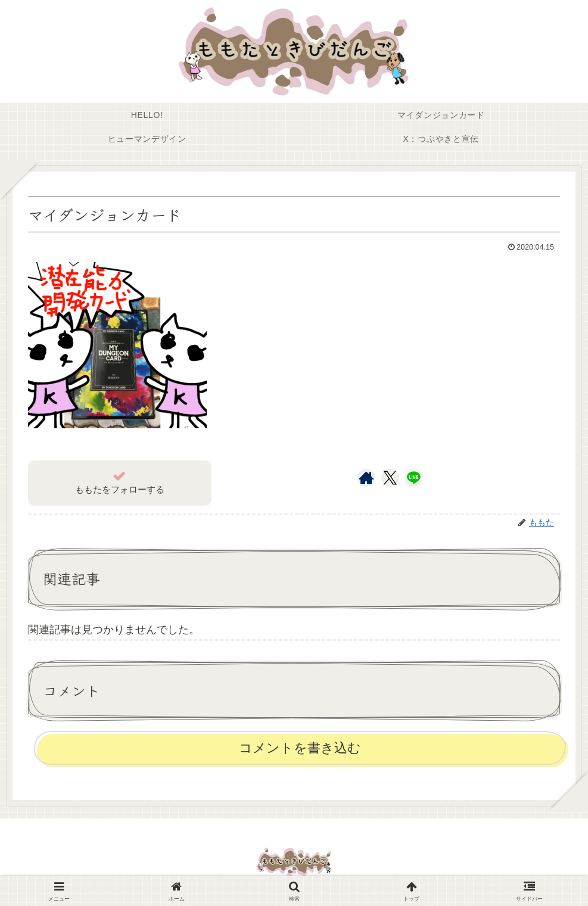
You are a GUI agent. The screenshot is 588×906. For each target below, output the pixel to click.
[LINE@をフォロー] (413, 478)
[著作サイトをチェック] (366, 478)
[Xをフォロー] (390, 478)
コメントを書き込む (300, 748)
